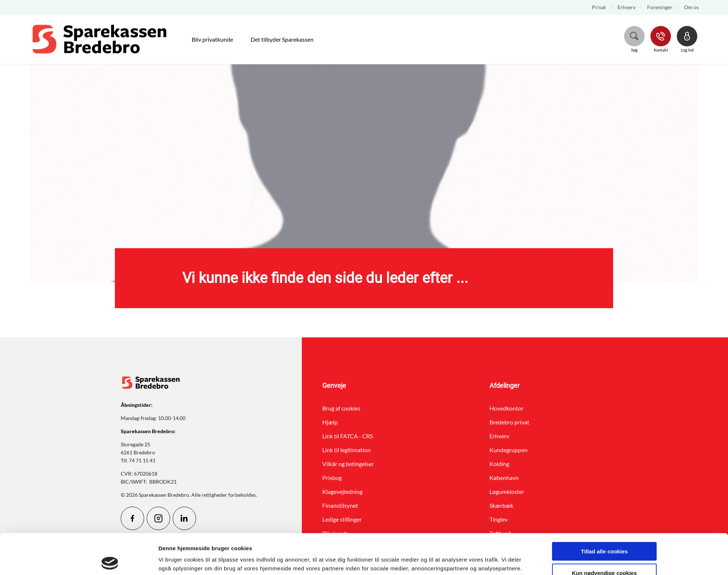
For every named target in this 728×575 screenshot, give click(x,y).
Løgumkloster (507, 491)
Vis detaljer (443, 561)
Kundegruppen (509, 450)
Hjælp (330, 422)
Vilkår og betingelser (348, 464)
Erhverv (499, 436)
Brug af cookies (341, 408)
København (504, 478)
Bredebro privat (509, 422)
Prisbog (332, 478)
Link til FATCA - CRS (348, 436)
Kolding (499, 464)
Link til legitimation (346, 450)
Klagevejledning (342, 491)
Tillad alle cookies (604, 511)
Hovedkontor (506, 408)
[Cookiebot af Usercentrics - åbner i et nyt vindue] (110, 561)
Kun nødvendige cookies (604, 532)
